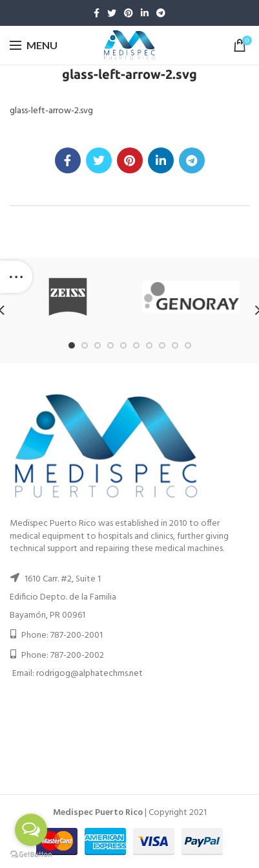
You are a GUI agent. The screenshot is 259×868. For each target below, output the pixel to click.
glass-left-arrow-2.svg (51, 111)
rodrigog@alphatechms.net (89, 674)
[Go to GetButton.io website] (31, 855)
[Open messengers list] (31, 830)
